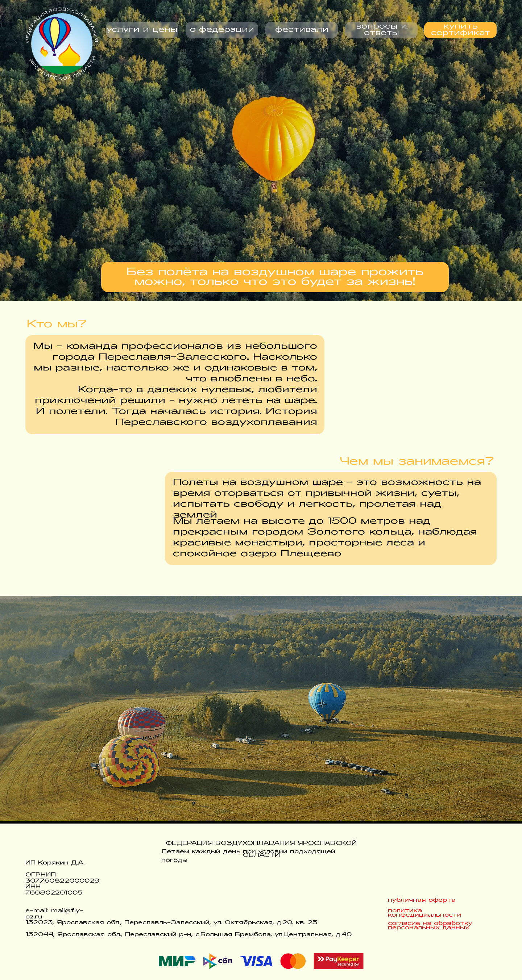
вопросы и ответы (382, 30)
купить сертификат (461, 30)
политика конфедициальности (425, 913)
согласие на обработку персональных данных (430, 926)
